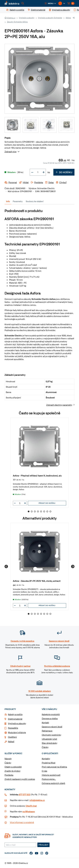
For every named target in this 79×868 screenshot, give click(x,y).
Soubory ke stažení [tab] (35, 201)
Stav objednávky (49, 743)
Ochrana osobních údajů (53, 783)
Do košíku (64, 172)
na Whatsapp (29, 811)
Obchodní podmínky (51, 735)
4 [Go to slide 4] (38, 511)
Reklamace (47, 731)
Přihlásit (43, 845)
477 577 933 (24, 794)
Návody (8, 759)
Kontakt (45, 723)
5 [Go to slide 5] (41, 511)
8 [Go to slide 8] (50, 511)
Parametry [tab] (18, 201)
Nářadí (11, 741)
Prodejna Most (49, 763)
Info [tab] (8, 201)
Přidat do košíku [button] (47, 503)
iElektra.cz (11, 18)
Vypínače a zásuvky (27, 18)
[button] (50, 3)
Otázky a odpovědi (13, 767)
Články (45, 747)
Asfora (68, 18)
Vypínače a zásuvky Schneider (50, 18)
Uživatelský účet (49, 739)
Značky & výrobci (12, 771)
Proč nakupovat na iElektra (54, 767)
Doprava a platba (50, 718)
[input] (20, 503)
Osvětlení (12, 737)
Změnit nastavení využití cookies (20, 779)
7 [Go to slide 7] (47, 511)
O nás (44, 771)
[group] (39, 463)
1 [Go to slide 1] (29, 511)
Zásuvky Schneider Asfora (17, 22)
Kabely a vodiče (15, 714)
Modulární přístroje (17, 732)
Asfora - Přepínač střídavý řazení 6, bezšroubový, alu (37, 475)
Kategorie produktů (51, 714)
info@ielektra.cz (37, 800)
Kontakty (46, 759)
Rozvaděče (13, 728)
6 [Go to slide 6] (44, 511)
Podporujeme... (49, 779)
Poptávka (9, 775)
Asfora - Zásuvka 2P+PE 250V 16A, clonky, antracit (37, 581)
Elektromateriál (15, 719)
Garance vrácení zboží (52, 727)
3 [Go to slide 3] (35, 511)
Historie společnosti (51, 775)
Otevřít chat (31, 806)
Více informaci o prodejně (22, 822)
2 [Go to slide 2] (32, 511)
